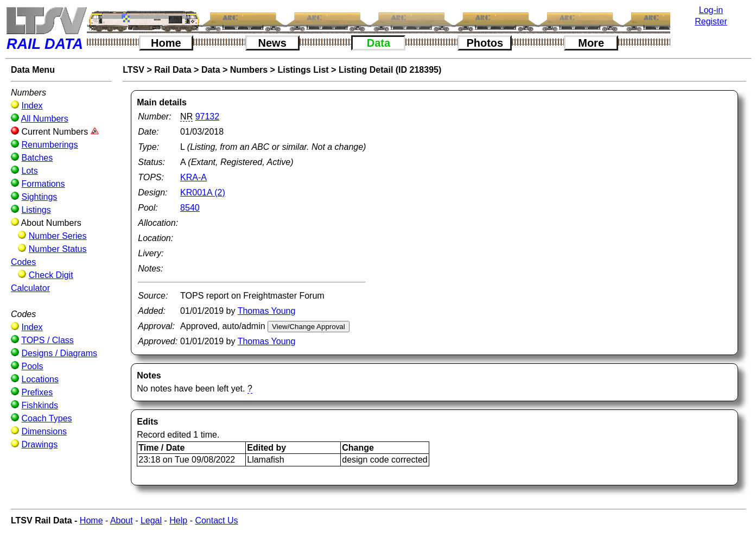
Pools (32, 366)
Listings (36, 210)
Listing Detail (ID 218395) (390, 70)
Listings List (303, 70)
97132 (208, 116)
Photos (485, 43)
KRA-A (193, 177)
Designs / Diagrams (59, 353)
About (122, 520)
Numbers (249, 70)
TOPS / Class (47, 340)
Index (32, 106)
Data (379, 43)
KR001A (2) (203, 192)
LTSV (134, 70)
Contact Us (216, 520)
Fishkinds (40, 405)
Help (178, 520)
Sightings (39, 197)
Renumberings (49, 145)
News (272, 43)
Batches (37, 158)
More (591, 43)
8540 (190, 208)
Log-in (711, 10)
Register (711, 21)
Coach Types (46, 418)
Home (166, 43)
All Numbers (45, 119)
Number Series (58, 236)
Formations (43, 184)
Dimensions (44, 431)
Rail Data (173, 70)
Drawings (39, 444)
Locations (40, 379)
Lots (29, 171)
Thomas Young (267, 311)
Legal (151, 520)
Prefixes (37, 392)
